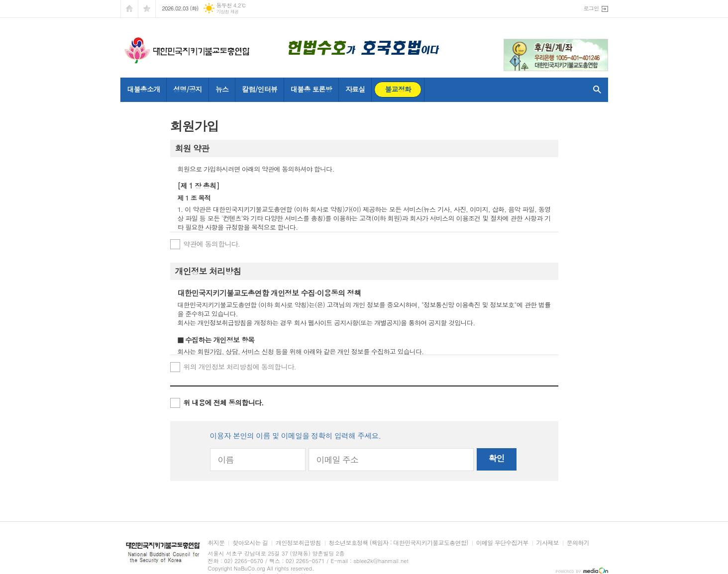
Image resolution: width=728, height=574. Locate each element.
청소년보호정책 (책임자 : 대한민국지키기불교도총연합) (399, 543)
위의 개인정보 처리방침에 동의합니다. (240, 367)
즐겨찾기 (147, 9)
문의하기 (578, 543)
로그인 (591, 8)
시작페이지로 (129, 9)
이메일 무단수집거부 (502, 543)
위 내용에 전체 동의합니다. (224, 402)
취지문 (216, 543)
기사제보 (548, 543)
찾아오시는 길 (250, 543)
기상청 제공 (228, 12)
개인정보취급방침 (298, 543)
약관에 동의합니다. (212, 244)
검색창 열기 (595, 90)
